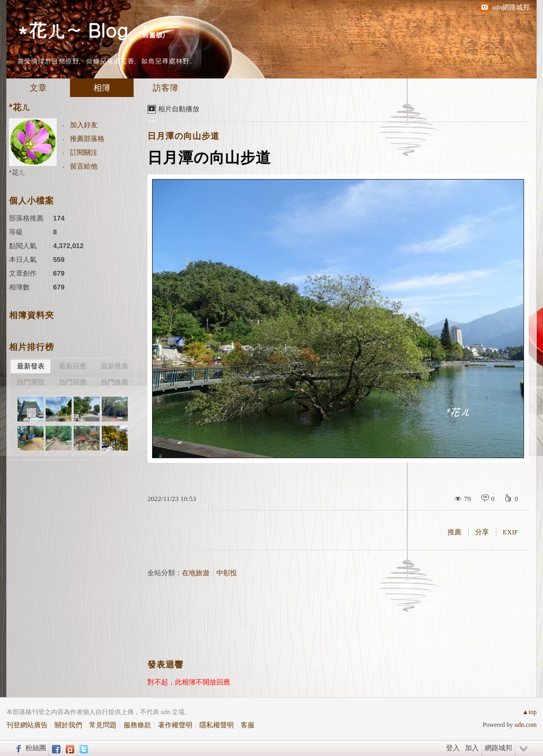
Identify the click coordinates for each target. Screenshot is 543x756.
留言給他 (84, 166)
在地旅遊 (196, 573)
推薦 (454, 532)
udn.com (526, 725)
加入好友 (84, 125)
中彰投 (227, 573)
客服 (248, 725)
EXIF (510, 532)
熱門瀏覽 (31, 382)
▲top (529, 712)
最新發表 (31, 366)
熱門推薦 (115, 382)
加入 (472, 748)
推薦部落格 (87, 139)
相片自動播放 (179, 109)
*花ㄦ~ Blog (72, 29)
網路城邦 (498, 748)
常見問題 (103, 725)
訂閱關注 (84, 152)
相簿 (102, 88)
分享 (482, 532)
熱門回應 (73, 382)
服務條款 (137, 725)
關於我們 (68, 725)
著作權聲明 (175, 725)
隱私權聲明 (217, 725)
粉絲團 (36, 748)
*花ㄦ (17, 173)
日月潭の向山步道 (183, 136)
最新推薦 (115, 366)
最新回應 (73, 366)
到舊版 (152, 35)
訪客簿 (165, 88)
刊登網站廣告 (27, 725)
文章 (38, 88)
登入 (453, 748)
